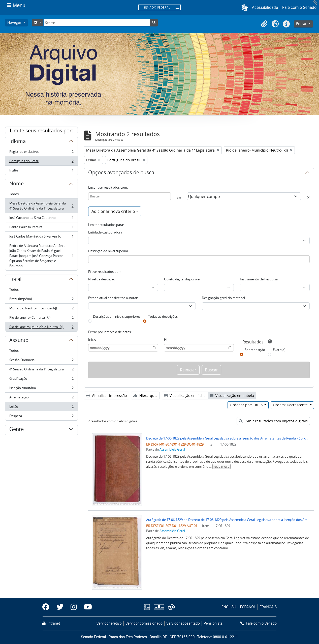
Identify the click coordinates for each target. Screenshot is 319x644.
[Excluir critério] (308, 197)
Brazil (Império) (41, 300)
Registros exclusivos (41, 153)
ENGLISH (229, 607)
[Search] (97, 23)
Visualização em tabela (232, 396)
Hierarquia (145, 396)
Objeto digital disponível (182, 279)
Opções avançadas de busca (121, 173)
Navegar (15, 22)
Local (15, 280)
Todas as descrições (163, 316)
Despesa (41, 417)
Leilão (41, 408)
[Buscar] (130, 196)
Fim (167, 339)
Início (92, 339)
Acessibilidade (265, 7)
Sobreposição (255, 350)
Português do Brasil (41, 162)
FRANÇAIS (268, 607)
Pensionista (213, 623)
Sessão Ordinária (41, 361)
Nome (17, 184)
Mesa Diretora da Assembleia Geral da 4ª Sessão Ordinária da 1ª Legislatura (41, 206)
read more (221, 466)
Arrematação (41, 398)
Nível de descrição (102, 279)
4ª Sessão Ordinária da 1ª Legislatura (41, 370)
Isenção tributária (41, 389)
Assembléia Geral (172, 449)
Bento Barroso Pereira (41, 228)
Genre (17, 430)
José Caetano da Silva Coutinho (41, 219)
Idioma (18, 142)
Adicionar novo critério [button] (113, 211)
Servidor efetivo (109, 623)
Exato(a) (279, 350)
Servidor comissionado (144, 623)
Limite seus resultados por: (41, 130)
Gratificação (41, 380)
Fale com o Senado (299, 7)
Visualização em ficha (185, 396)
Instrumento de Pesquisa (259, 279)
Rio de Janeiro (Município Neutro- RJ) (41, 328)
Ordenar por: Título (247, 405)
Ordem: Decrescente (291, 405)
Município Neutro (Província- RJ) (41, 309)
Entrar (302, 24)
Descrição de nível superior (108, 251)
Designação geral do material (223, 298)
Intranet (51, 623)
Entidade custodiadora (105, 232)
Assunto (19, 341)
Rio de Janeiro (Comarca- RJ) (41, 319)
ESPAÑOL (248, 607)
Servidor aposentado (183, 623)
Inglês (41, 171)
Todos (14, 194)
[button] (246, 7)
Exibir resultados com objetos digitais (273, 421)
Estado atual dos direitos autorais (113, 298)
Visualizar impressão (106, 396)
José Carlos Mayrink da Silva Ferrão (41, 237)
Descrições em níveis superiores (117, 316)
